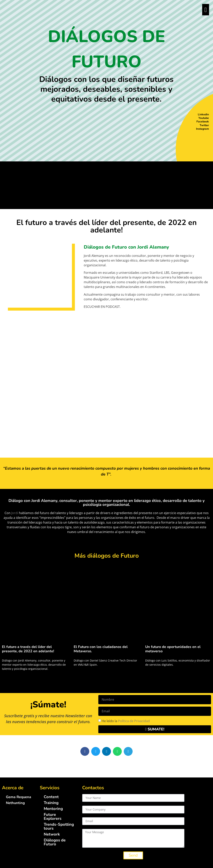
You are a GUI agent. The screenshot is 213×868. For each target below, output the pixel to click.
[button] (85, 751)
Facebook (203, 122)
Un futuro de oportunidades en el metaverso (173, 649)
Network (52, 834)
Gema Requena (19, 797)
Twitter (204, 125)
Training (51, 803)
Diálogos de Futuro (55, 842)
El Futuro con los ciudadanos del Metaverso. (101, 649)
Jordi (15, 513)
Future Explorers (53, 817)
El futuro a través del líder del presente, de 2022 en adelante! (28, 649)
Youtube (204, 118)
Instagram (202, 129)
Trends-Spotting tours (59, 826)
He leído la (126, 721)
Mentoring (53, 809)
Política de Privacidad (134, 721)
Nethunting (15, 803)
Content (51, 797)
